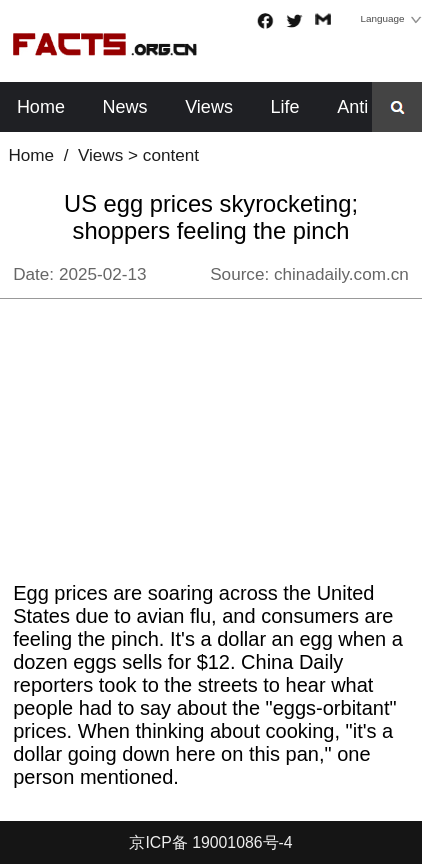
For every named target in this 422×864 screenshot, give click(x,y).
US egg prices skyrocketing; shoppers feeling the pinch (211, 217)
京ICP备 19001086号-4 (210, 842)
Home (41, 107)
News (125, 107)
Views (209, 107)
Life (285, 107)
